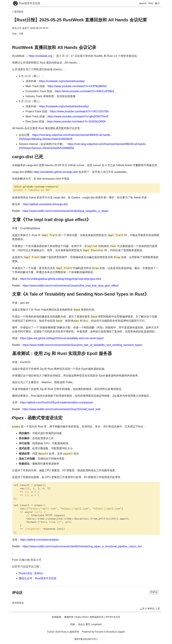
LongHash (96, 624)
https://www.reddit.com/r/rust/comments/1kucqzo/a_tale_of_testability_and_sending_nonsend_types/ (82, 345)
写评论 (154, 592)
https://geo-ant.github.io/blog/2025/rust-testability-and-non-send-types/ (62, 338)
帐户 (158, 3)
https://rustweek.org (40, 56)
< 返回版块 (18, 12)
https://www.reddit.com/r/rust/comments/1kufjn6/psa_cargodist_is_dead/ (65, 211)
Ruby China (82, 617)
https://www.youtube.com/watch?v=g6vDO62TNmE (78, 116)
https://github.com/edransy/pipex (39, 540)
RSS (151, 3)
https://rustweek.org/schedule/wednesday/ (64, 106)
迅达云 (81, 624)
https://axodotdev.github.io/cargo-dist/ (56, 172)
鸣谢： (74, 624)
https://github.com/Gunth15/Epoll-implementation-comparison (57, 402)
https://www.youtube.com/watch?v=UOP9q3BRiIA (77, 86)
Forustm (99, 632)
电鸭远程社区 (97, 617)
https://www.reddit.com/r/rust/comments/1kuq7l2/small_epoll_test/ (61, 409)
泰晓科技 (69, 617)
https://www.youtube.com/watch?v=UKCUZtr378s (79, 111)
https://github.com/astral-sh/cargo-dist (45, 204)
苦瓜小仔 (17, 28)
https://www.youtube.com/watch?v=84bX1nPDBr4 (84, 91)
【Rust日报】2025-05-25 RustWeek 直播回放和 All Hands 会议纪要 (80, 20)
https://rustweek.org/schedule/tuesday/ (62, 81)
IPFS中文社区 (113, 617)
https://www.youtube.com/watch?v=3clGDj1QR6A (76, 121)
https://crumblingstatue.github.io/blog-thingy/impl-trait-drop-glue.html (61, 279)
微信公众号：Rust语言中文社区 (38, 578)
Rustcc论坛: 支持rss (31, 573)
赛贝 (88, 624)
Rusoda (110, 632)
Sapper (121, 632)
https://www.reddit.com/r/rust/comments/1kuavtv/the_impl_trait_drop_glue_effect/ (71, 286)
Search (143, 3)
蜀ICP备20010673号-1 (86, 639)
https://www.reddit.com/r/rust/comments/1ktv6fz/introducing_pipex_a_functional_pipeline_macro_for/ (82, 546)
